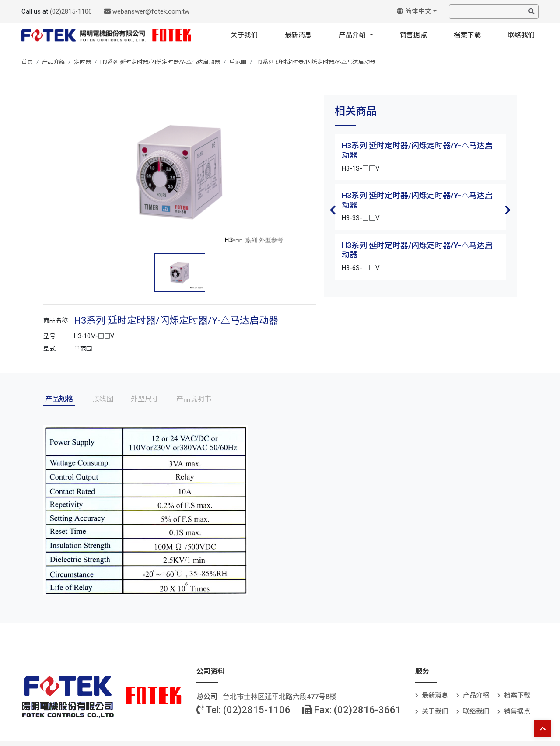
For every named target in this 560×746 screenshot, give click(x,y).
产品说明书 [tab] (194, 399)
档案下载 (467, 35)
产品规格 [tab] (59, 399)
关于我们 (244, 35)
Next (508, 210)
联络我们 (521, 35)
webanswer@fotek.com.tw (147, 11)
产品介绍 (353, 35)
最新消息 (298, 35)
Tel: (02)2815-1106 (243, 710)
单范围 (238, 62)
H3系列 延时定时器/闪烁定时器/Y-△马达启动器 (160, 62)
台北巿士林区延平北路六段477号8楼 (280, 697)
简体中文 (414, 11)
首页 (27, 62)
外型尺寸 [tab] (145, 399)
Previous (333, 210)
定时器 (82, 62)
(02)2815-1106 (71, 11)
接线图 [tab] (103, 399)
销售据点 (413, 35)
